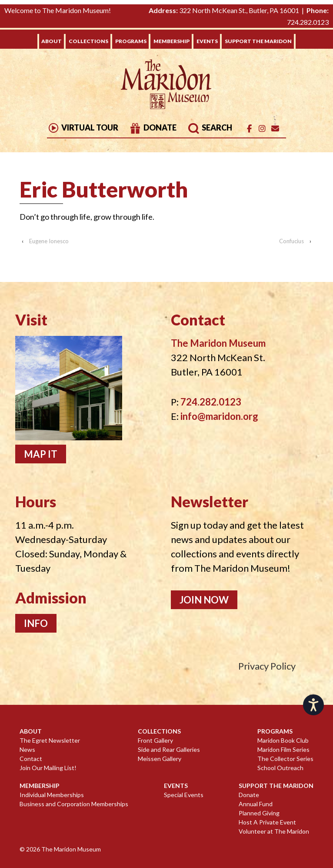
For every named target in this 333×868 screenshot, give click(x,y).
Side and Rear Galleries (169, 749)
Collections (88, 41)
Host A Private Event (267, 822)
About (52, 41)
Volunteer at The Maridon (274, 831)
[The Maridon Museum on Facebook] (249, 129)
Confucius (291, 241)
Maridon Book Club (283, 740)
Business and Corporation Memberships (74, 804)
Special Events (184, 795)
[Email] (275, 129)
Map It (41, 454)
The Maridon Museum (70, 849)
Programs (131, 41)
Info (36, 623)
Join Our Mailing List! (48, 768)
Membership (171, 41)
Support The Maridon (258, 41)
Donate (153, 127)
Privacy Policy (267, 666)
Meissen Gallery (160, 759)
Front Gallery (155, 740)
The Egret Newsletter (50, 740)
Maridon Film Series (283, 749)
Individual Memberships (52, 795)
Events (207, 41)
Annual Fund (256, 804)
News (27, 749)
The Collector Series (285, 759)
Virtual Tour (83, 127)
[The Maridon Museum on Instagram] (262, 129)
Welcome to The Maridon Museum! (58, 10)
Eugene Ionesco (49, 241)
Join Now (204, 600)
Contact (31, 759)
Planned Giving (259, 813)
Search (210, 127)
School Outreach (280, 768)
